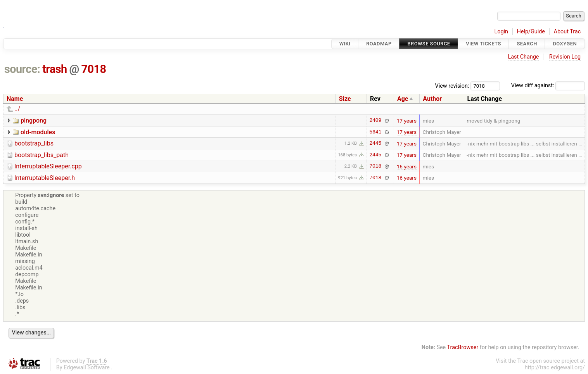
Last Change (523, 57)
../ (17, 109)
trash (55, 69)
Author (432, 99)
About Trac (567, 32)
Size (345, 99)
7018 (94, 69)
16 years (407, 166)
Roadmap (379, 44)
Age (403, 99)
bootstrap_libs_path (42, 155)
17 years (407, 121)
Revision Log (565, 57)
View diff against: (548, 86)
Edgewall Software (87, 368)
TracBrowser (463, 347)
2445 (375, 144)
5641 (375, 132)
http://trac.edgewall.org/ (555, 368)
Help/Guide (531, 32)
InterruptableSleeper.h (45, 178)
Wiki (345, 44)
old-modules (38, 132)
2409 (375, 121)
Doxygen (565, 44)
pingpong (34, 120)
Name (15, 99)
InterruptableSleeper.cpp (48, 166)
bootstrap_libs (34, 143)
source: (22, 69)
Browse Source (429, 44)
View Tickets (483, 44)
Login (501, 32)
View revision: (452, 86)
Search (527, 44)
